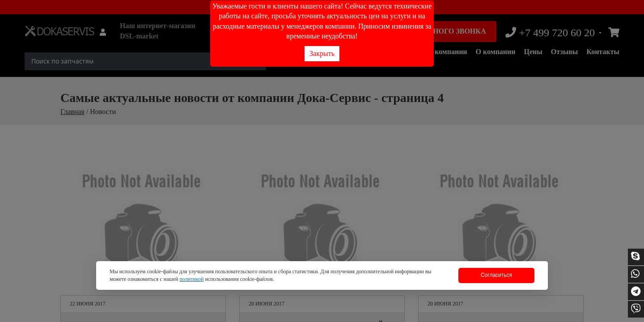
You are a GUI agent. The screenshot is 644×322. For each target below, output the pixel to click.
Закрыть (322, 53)
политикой (191, 279)
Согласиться (496, 275)
